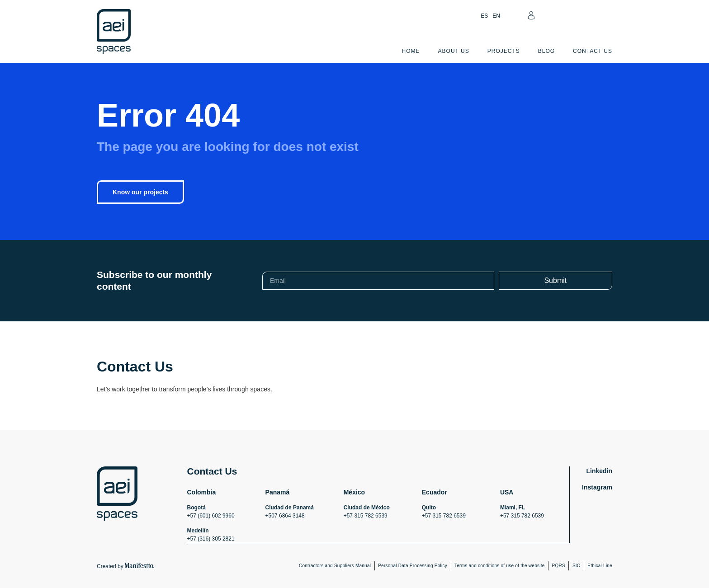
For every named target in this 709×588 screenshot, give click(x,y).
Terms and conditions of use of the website (500, 565)
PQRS (559, 565)
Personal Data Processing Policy (413, 565)
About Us (454, 51)
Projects (504, 51)
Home (411, 51)
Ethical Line (600, 565)
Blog (546, 51)
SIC (576, 565)
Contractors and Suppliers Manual (335, 565)
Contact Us (593, 51)
